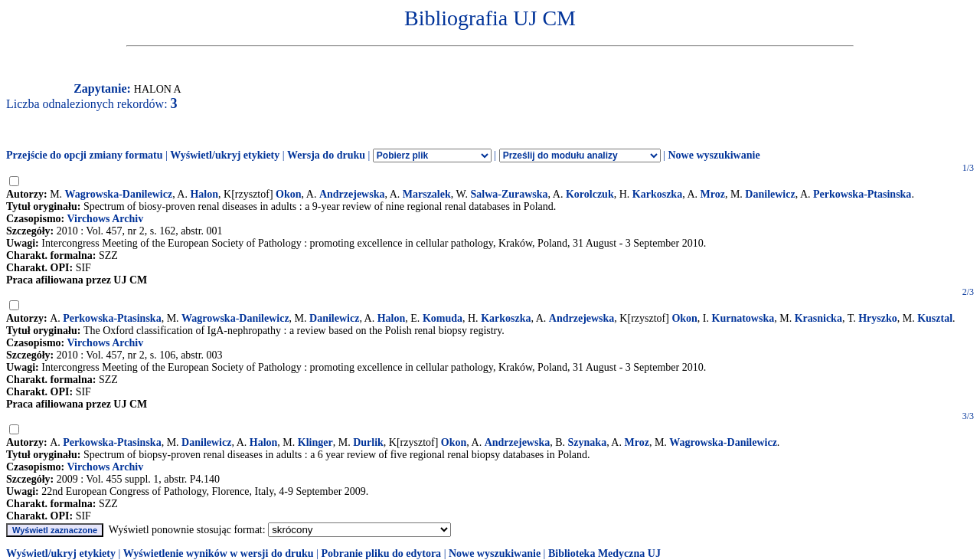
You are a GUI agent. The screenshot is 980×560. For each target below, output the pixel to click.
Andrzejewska (352, 194)
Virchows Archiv (105, 219)
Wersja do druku (326, 155)
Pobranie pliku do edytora (381, 553)
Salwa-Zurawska (509, 194)
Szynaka (588, 442)
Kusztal (935, 318)
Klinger (315, 442)
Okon (288, 194)
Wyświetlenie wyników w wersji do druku (219, 553)
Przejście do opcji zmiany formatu (85, 155)
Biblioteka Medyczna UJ (604, 553)
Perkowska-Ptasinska (862, 194)
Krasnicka (818, 318)
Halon (204, 194)
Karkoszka (657, 194)
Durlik (368, 442)
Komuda (443, 318)
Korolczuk (590, 194)
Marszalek (427, 194)
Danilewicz (770, 194)
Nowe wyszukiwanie (714, 155)
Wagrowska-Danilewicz (119, 194)
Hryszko (878, 318)
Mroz (713, 194)
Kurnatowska (743, 318)
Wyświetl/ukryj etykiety (225, 155)
